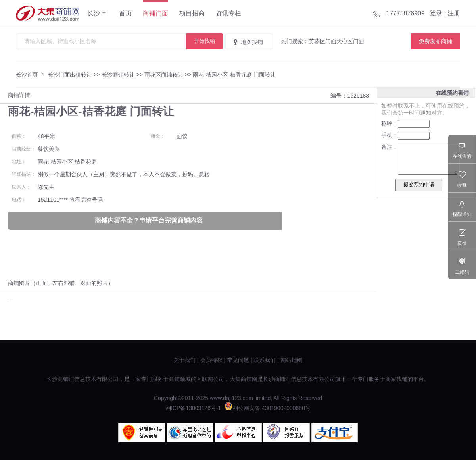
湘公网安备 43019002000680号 (268, 408)
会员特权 (211, 360)
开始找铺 (205, 41)
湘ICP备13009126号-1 (193, 408)
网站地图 (292, 360)
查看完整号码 (86, 200)
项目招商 (192, 13)
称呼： (390, 123)
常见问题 (238, 360)
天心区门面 (350, 41)
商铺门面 (155, 13)
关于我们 (184, 360)
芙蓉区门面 (322, 41)
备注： (390, 147)
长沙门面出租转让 (70, 75)
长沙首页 (27, 75)
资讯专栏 (228, 13)
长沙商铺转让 (118, 75)
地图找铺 (248, 42)
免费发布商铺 (436, 41)
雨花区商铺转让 (164, 75)
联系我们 (265, 360)
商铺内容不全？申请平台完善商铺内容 (149, 220)
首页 (125, 13)
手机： (390, 135)
